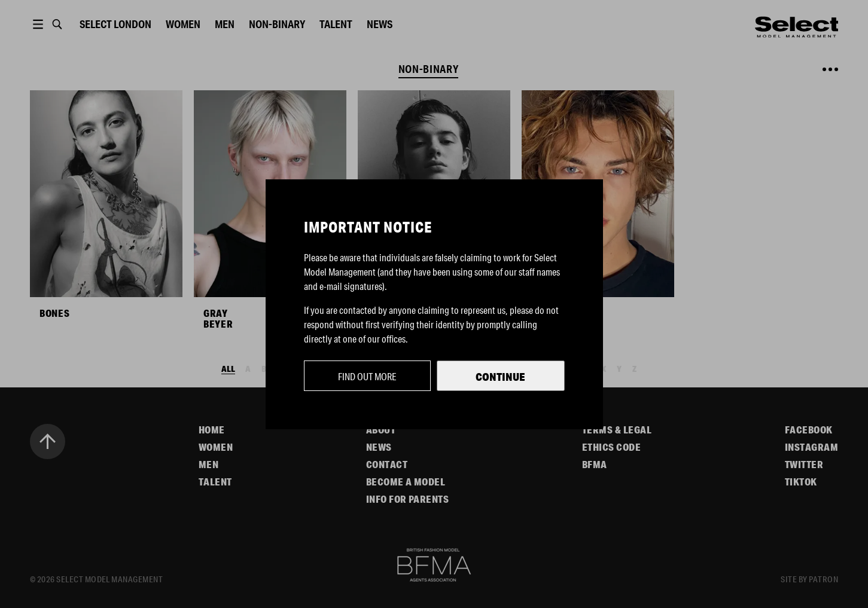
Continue (500, 377)
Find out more (367, 376)
